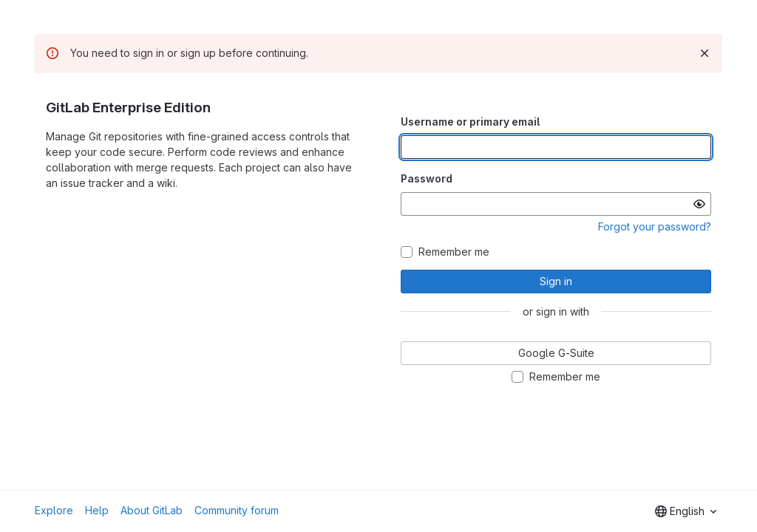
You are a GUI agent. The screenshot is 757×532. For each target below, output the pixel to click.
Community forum (237, 510)
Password (427, 178)
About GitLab (152, 510)
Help (97, 510)
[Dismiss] (705, 53)
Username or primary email (470, 122)
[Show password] (699, 204)
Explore (54, 510)
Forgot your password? (655, 226)
